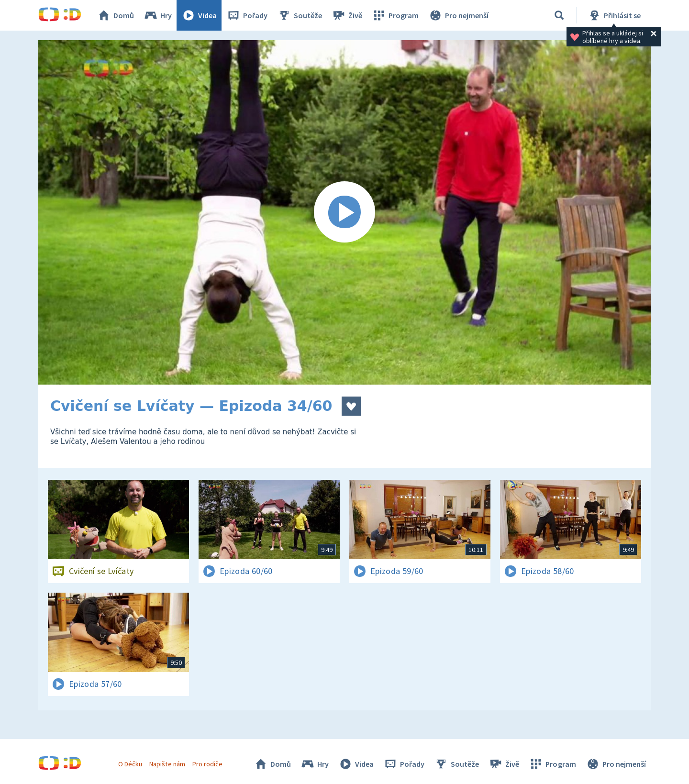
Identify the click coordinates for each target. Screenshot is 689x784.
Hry (158, 15)
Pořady (247, 15)
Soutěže (300, 15)
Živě (347, 15)
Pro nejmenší (458, 15)
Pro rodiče (207, 764)
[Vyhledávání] (559, 15)
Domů (115, 15)
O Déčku (130, 764)
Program (395, 15)
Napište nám (167, 764)
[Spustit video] (344, 212)
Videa (199, 15)
